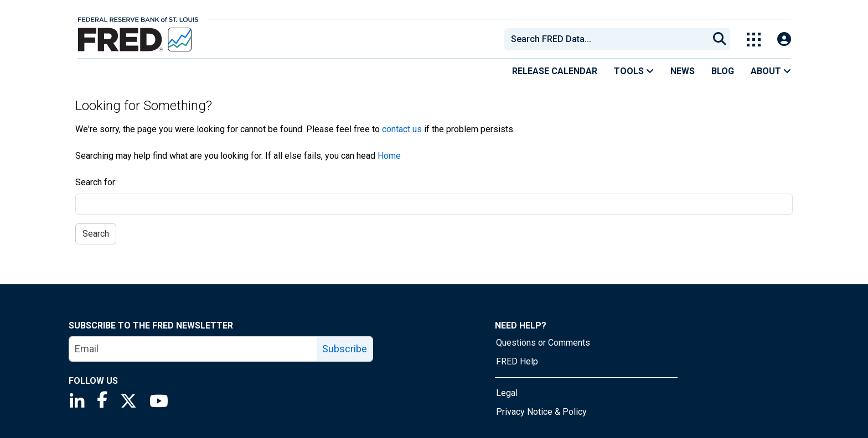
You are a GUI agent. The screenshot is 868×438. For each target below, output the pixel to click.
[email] (193, 349)
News (683, 71)
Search (96, 234)
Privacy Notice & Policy (541, 412)
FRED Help (517, 361)
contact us (402, 129)
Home (389, 156)
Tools (634, 71)
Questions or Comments (543, 343)
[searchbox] (608, 39)
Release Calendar (555, 71)
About (771, 71)
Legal (507, 393)
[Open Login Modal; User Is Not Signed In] (784, 40)
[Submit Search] (720, 39)
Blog (723, 71)
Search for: (96, 182)
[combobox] (606, 39)
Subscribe (345, 349)
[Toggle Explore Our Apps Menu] (754, 40)
